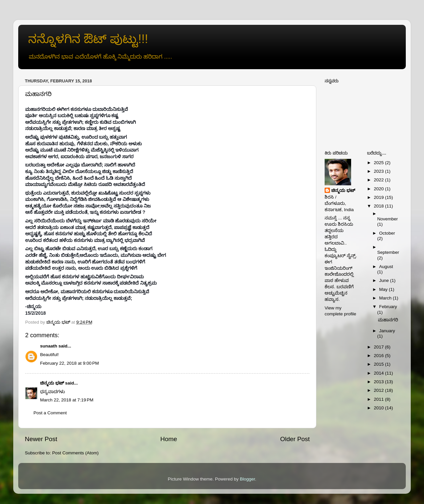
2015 (379, 364)
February (388, 307)
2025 (379, 163)
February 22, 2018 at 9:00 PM (69, 363)
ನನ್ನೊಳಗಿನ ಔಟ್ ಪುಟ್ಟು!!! (88, 39)
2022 (379, 180)
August (386, 267)
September (388, 252)
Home (169, 439)
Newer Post (41, 439)
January (387, 331)
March (386, 298)
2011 (379, 399)
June (385, 280)
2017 (379, 347)
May (384, 289)
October (387, 233)
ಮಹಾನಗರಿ (388, 320)
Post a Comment (50, 413)
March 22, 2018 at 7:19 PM (67, 400)
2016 (379, 356)
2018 (379, 206)
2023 (379, 171)
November (388, 219)
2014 (379, 373)
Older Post (295, 439)
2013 (379, 382)
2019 (379, 197)
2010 (379, 408)
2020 (379, 189)
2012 (379, 390)
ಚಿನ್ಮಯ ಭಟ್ (52, 383)
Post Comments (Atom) (76, 453)
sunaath (49, 346)
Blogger (247, 479)
